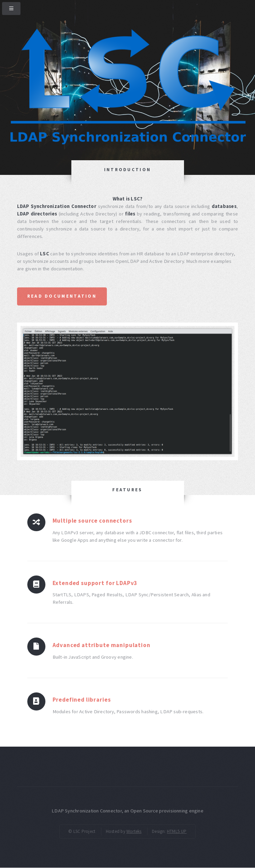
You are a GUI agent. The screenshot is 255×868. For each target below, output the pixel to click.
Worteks (134, 831)
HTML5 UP (177, 831)
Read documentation (62, 296)
